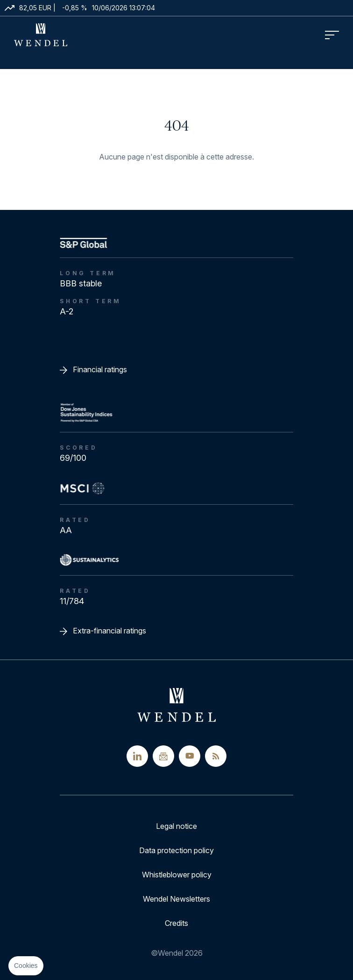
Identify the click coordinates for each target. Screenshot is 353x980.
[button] (26, 966)
